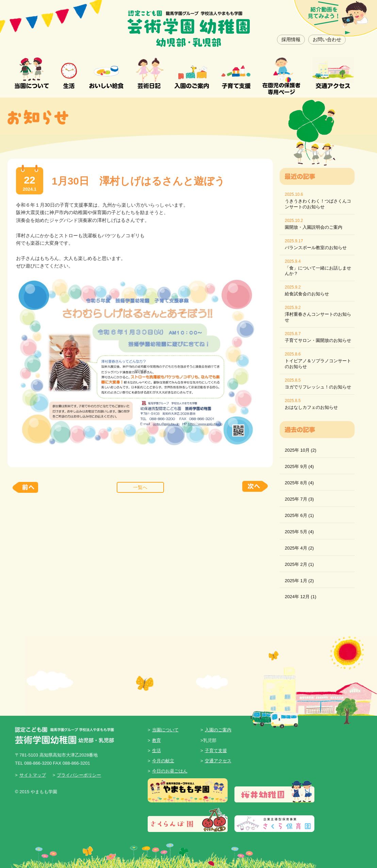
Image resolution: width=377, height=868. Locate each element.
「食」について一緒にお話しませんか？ (318, 271)
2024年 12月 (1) (301, 597)
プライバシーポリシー (79, 775)
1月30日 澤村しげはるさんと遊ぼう (138, 181)
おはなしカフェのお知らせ (311, 407)
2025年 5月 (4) (299, 532)
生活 (157, 751)
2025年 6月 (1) (299, 515)
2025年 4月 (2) (299, 548)
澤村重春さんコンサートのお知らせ (318, 317)
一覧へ (140, 487)
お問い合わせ (327, 39)
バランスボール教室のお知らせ (316, 248)
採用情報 (291, 39)
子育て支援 (216, 751)
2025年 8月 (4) (299, 483)
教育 (157, 740)
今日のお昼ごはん (170, 771)
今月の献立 (163, 761)
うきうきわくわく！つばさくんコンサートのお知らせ (318, 204)
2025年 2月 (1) (299, 564)
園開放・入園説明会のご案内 (314, 227)
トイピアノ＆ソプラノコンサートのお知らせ (318, 364)
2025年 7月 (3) (299, 499)
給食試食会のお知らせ (307, 294)
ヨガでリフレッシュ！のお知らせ (318, 387)
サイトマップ (33, 775)
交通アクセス (218, 761)
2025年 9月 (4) (299, 466)
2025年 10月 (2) (301, 450)
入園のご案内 (218, 730)
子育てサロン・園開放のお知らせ (318, 340)
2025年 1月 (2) (299, 581)
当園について (165, 730)
